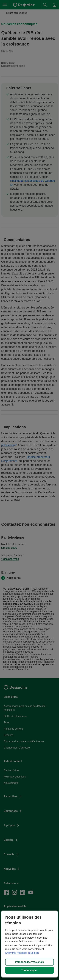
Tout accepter (30, 970)
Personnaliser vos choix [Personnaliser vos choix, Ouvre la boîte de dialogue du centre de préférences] (29, 962)
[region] (29, 944)
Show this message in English (22, 953)
